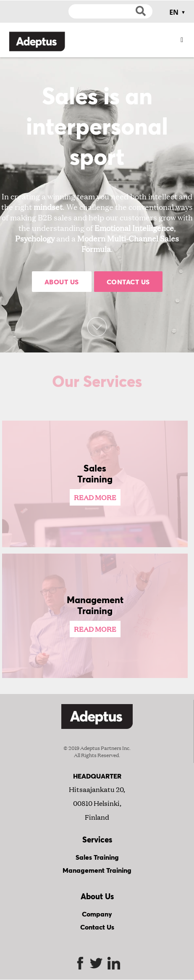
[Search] (110, 11)
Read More (95, 497)
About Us (62, 282)
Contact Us (128, 282)
